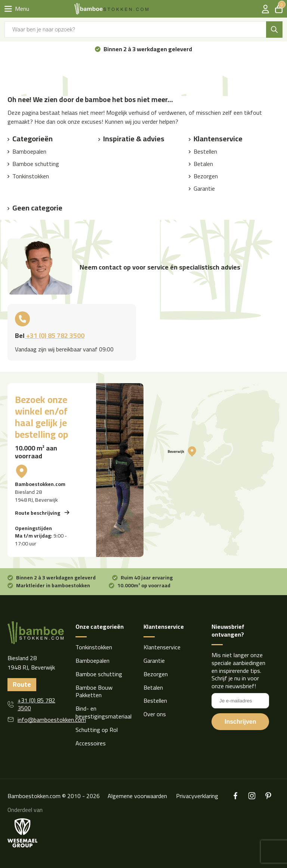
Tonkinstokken (31, 176)
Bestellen (205, 151)
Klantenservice (218, 138)
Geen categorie (37, 208)
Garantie (204, 188)
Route (22, 684)
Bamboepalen (29, 151)
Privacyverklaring (197, 796)
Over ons (155, 714)
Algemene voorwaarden (137, 796)
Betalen (203, 164)
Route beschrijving (38, 513)
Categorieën (33, 138)
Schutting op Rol (97, 730)
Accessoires (91, 743)
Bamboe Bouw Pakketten (94, 691)
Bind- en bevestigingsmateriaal (104, 712)
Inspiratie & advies (134, 138)
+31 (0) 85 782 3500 (55, 335)
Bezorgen (206, 176)
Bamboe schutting (36, 164)
